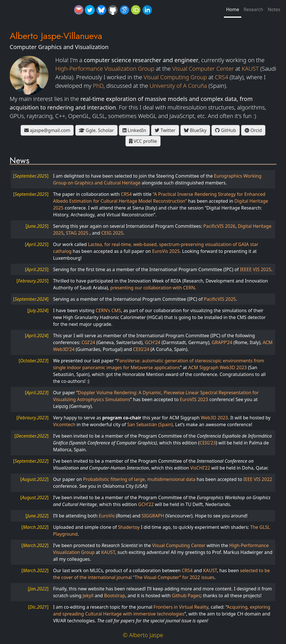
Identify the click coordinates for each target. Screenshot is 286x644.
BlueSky (195, 130)
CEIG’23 (208, 443)
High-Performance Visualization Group (105, 69)
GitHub (225, 130)
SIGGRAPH (153, 516)
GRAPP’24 (222, 342)
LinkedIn (134, 130)
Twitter (165, 130)
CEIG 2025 (112, 233)
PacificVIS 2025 (220, 299)
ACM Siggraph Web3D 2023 (217, 367)
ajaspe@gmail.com (47, 130)
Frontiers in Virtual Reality (181, 607)
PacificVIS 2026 (219, 226)
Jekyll (88, 596)
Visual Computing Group (175, 77)
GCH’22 (146, 504)
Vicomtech (64, 424)
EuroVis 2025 (166, 251)
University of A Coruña (178, 86)
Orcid (253, 130)
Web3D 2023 (214, 418)
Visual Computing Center (179, 545)
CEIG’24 (141, 349)
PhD (98, 86)
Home (233, 9)
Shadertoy (129, 527)
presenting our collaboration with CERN (153, 288)
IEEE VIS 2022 (258, 479)
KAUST (250, 69)
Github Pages (186, 596)
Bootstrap (115, 596)
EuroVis (107, 516)
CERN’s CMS (108, 310)
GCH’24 (153, 342)
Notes (274, 9)
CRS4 (221, 77)
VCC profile (143, 141)
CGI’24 (88, 342)
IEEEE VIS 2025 (256, 269)
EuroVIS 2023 (194, 399)
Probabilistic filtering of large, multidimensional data (139, 479)
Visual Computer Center (203, 69)
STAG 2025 (78, 233)
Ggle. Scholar (96, 130)
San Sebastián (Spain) (150, 424)
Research (253, 9)
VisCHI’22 (200, 468)
